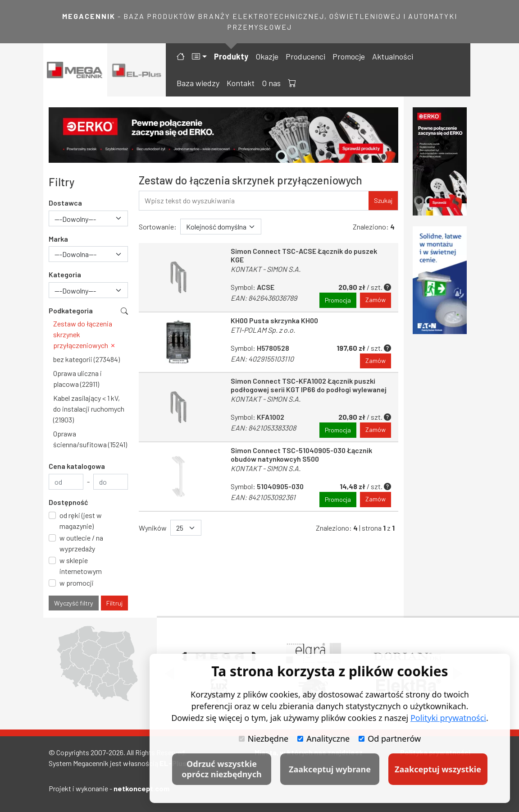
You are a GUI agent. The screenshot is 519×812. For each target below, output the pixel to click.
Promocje (349, 56)
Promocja (338, 300)
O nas (271, 83)
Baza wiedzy (198, 83)
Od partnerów (390, 739)
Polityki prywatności (448, 718)
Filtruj (114, 603)
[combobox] (88, 218)
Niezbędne (264, 739)
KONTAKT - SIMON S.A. (266, 269)
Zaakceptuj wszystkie (438, 769)
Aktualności (393, 56)
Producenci (305, 56)
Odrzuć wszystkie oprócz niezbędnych (221, 769)
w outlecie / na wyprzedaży (81, 543)
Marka (58, 239)
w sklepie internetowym (81, 566)
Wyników (153, 528)
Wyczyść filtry (74, 603)
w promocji (77, 583)
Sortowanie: (158, 227)
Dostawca (65, 203)
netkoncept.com (141, 788)
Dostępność (68, 502)
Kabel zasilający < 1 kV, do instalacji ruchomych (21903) (89, 409)
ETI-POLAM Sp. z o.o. (263, 330)
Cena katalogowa (77, 466)
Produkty (231, 56)
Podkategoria (71, 310)
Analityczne (323, 739)
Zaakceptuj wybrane (330, 769)
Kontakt (241, 83)
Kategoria (65, 274)
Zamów (376, 300)
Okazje (267, 56)
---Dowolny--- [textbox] (75, 219)
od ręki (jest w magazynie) (81, 521)
